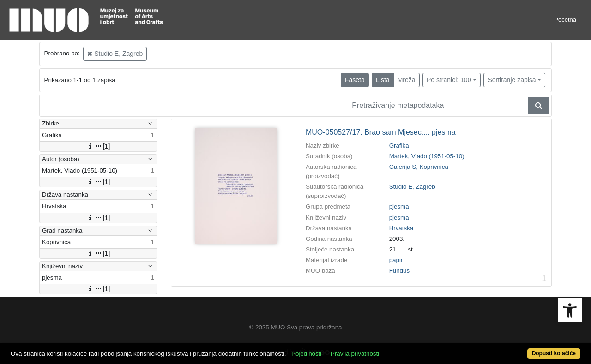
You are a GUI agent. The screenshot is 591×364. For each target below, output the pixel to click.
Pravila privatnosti (355, 354)
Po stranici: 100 (449, 80)
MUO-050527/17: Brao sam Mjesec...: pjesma (381, 132)
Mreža (407, 80)
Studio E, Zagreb (115, 54)
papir (396, 260)
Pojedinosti (306, 354)
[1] (98, 146)
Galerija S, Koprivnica (419, 167)
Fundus (399, 271)
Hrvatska (401, 228)
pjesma (399, 206)
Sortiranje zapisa (512, 80)
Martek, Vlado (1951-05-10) (427, 156)
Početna (565, 20)
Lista (383, 80)
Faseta (355, 80)
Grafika (399, 146)
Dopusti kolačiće (554, 353)
